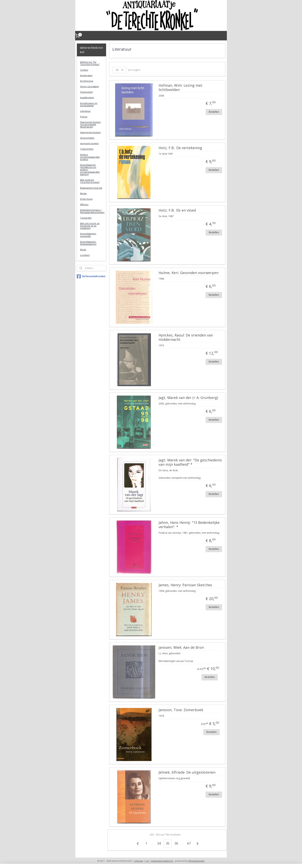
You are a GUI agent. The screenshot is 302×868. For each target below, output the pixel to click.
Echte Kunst (86, 199)
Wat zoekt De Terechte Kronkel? (90, 181)
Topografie (86, 218)
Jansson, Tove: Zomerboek (181, 710)
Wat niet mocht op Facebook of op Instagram (90, 226)
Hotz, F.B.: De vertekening (180, 148)
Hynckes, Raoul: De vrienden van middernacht (186, 337)
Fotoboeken (86, 92)
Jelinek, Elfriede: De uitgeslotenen (187, 772)
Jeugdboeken (87, 97)
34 (159, 843)
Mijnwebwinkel (196, 861)
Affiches (84, 204)
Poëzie (84, 117)
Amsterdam (86, 75)
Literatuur (85, 111)
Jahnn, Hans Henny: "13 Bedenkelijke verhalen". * (189, 525)
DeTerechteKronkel (91, 276)
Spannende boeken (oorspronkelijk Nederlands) (90, 124)
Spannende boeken (90, 132)
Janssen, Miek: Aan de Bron (181, 648)
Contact (84, 70)
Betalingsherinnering (91, 188)
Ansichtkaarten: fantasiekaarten (88, 243)
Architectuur (87, 81)
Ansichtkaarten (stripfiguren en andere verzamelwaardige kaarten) (90, 170)
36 (176, 843)
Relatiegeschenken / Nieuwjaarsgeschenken (92, 211)
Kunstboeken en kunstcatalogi (89, 104)
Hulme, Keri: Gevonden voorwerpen (188, 273)
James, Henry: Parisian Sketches (185, 585)
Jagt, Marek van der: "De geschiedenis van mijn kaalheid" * (190, 462)
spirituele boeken (89, 143)
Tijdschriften (87, 149)
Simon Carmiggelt (89, 86)
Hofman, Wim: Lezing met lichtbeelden (181, 88)
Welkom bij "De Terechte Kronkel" (90, 63)
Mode (83, 250)
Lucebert (85, 255)
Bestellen (214, 112)
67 (189, 843)
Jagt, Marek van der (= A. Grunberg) (188, 398)
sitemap (139, 861)
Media (83, 193)
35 (168, 843)
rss (147, 861)
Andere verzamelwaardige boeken (90, 157)
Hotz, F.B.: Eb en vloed (177, 210)
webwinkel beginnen (162, 861)
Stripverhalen (87, 138)
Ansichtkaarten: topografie (88, 235)
